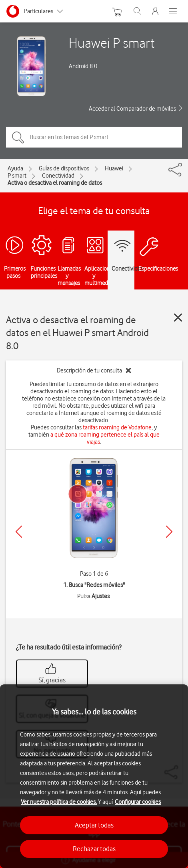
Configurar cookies (138, 802)
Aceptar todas (94, 825)
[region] (94, 776)
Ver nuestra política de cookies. (59, 802)
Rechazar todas (94, 849)
